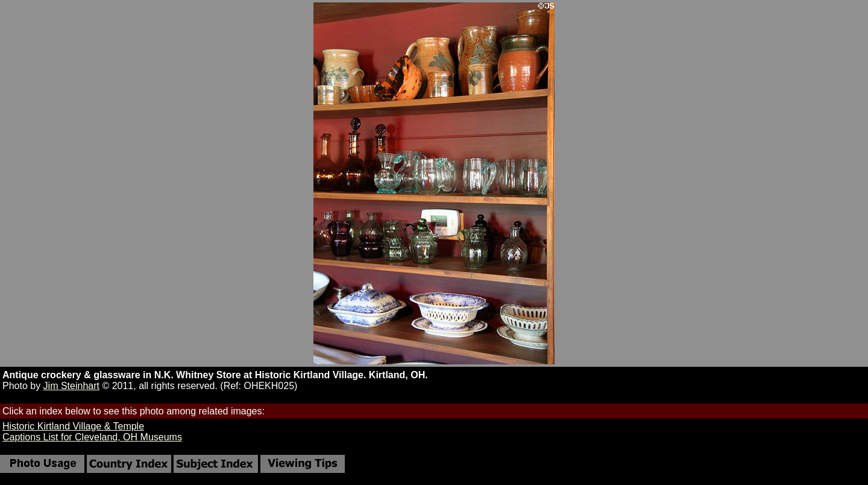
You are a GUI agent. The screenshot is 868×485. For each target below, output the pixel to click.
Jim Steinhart (71, 386)
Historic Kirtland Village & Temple (73, 426)
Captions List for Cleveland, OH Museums (92, 437)
